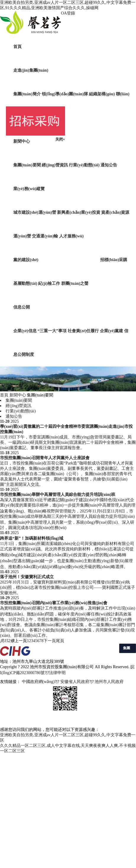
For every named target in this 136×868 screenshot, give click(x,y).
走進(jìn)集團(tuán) (31, 70)
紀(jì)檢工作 (49, 283)
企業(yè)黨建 (112, 331)
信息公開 (22, 307)
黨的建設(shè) (26, 260)
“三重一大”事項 (53, 331)
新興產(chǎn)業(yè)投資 (79, 212)
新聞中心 (22, 141)
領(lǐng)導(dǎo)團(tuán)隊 (65, 94)
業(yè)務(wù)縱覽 (29, 189)
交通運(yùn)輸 (45, 236)
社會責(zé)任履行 (83, 331)
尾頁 (60, 641)
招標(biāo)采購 (114, 260)
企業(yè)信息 (25, 331)
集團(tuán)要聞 (27, 165)
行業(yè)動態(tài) (84, 165)
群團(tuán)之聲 (75, 283)
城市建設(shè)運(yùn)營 (35, 212)
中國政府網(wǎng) (38, 682)
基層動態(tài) (25, 283)
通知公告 (109, 165)
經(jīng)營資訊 (55, 165)
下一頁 (50, 641)
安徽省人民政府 (75, 682)
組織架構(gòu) (102, 94)
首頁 (17, 47)
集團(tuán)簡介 (27, 94)
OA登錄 (68, 13)
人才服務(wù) (71, 236)
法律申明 (57, 673)
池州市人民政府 (109, 682)
